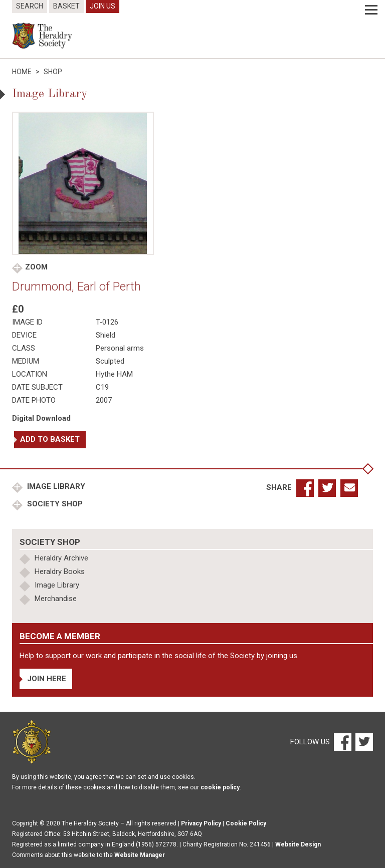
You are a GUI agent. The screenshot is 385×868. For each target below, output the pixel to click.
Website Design (298, 844)
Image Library (55, 486)
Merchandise (56, 599)
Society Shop (54, 504)
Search (30, 6)
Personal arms (120, 348)
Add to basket (50, 439)
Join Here (47, 679)
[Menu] (371, 10)
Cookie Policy (246, 823)
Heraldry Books (60, 571)
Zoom (36, 267)
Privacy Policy (201, 823)
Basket (66, 6)
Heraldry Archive (61, 558)
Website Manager (140, 855)
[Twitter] (363, 741)
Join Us (103, 6)
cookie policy (220, 787)
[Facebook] (342, 741)
